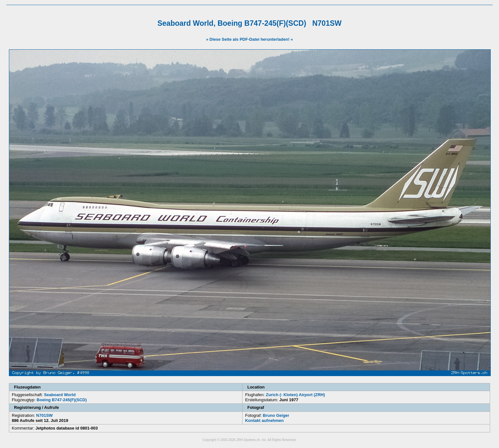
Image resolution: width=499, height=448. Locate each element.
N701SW (45, 415)
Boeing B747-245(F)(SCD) (62, 400)
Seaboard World (60, 395)
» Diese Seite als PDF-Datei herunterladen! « (249, 39)
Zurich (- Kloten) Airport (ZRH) (295, 395)
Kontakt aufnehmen (264, 420)
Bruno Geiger (276, 415)
